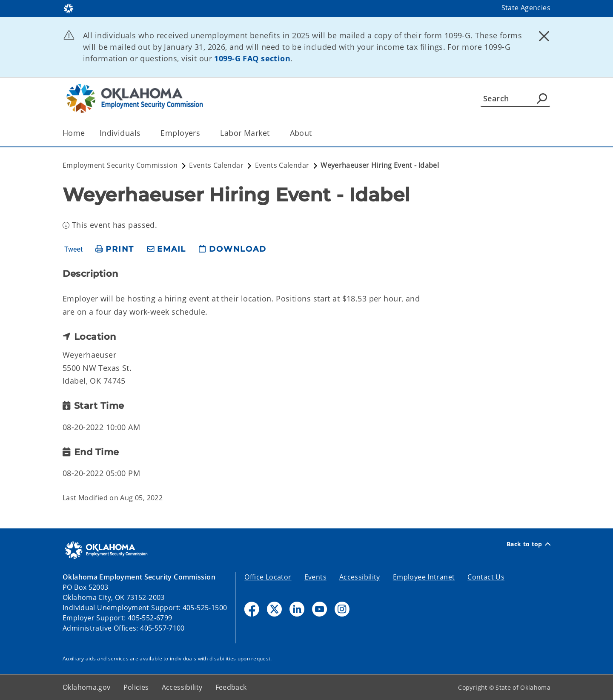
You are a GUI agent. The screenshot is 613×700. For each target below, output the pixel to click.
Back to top (528, 544)
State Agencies (526, 8)
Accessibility (360, 577)
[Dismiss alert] (544, 36)
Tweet (73, 250)
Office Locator (268, 577)
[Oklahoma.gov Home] (69, 8)
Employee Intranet (424, 577)
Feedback (231, 687)
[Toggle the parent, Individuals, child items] (143, 133)
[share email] (166, 249)
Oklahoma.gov (87, 687)
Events (315, 577)
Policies (136, 687)
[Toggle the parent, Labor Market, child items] (273, 133)
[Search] (515, 98)
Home (74, 133)
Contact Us (486, 577)
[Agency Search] (542, 98)
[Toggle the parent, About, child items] (315, 133)
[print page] (115, 249)
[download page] (232, 249)
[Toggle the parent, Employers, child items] (203, 133)
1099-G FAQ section (252, 58)
